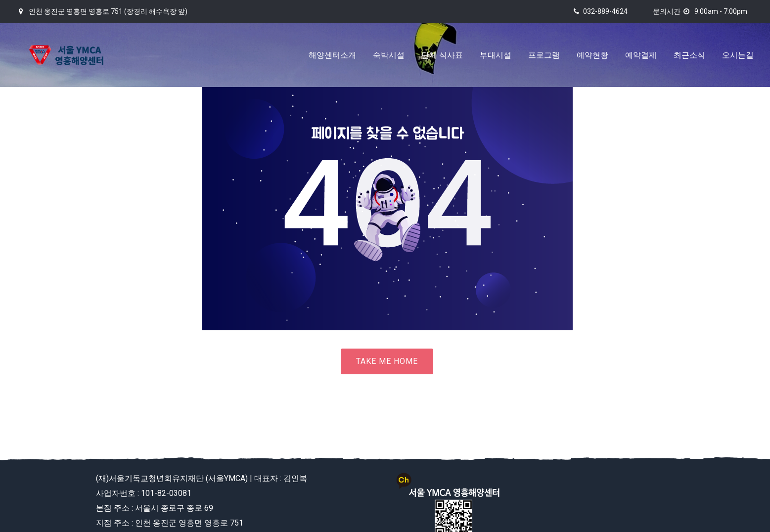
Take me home (387, 361)
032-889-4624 (605, 11)
